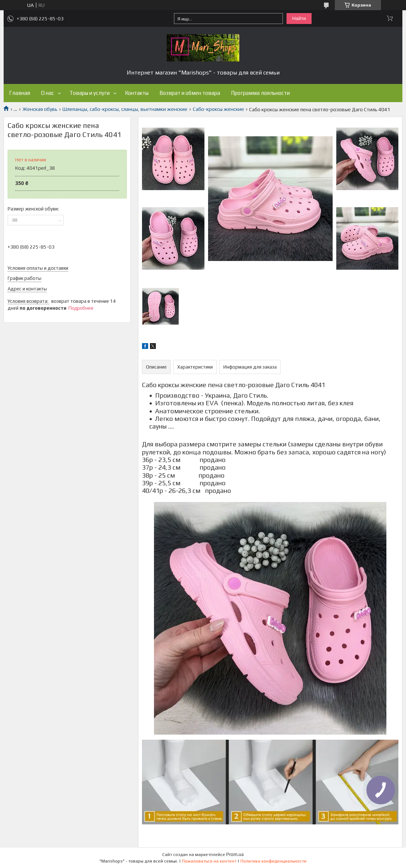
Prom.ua (235, 854)
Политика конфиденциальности (273, 861)
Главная (20, 93)
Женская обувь (40, 109)
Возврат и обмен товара (190, 93)
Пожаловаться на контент (209, 861)
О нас (48, 93)
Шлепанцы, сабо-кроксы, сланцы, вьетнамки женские (125, 109)
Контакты (137, 93)
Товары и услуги (90, 93)
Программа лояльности (260, 93)
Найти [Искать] (299, 18)
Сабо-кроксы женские (218, 109)
